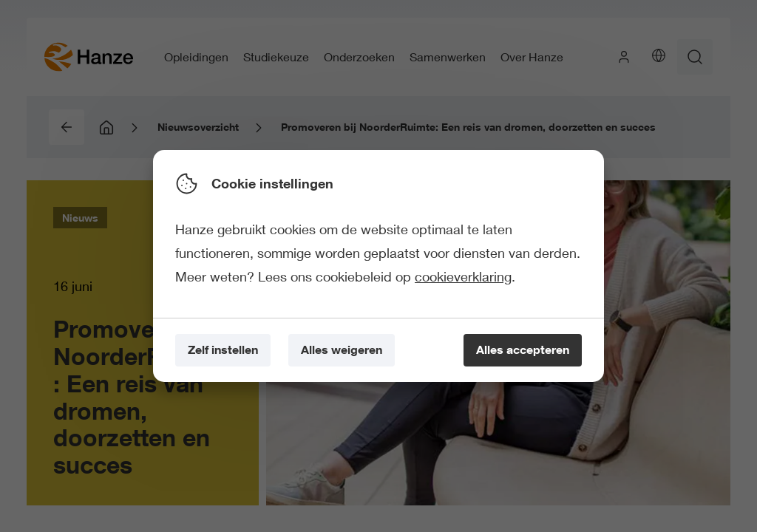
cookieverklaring (463, 276)
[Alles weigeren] (342, 351)
